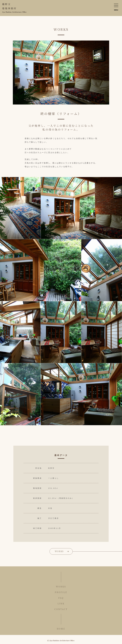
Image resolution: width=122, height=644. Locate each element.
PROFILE (61, 592)
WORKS (59, 551)
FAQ (61, 598)
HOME (61, 629)
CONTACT (61, 609)
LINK (61, 603)
